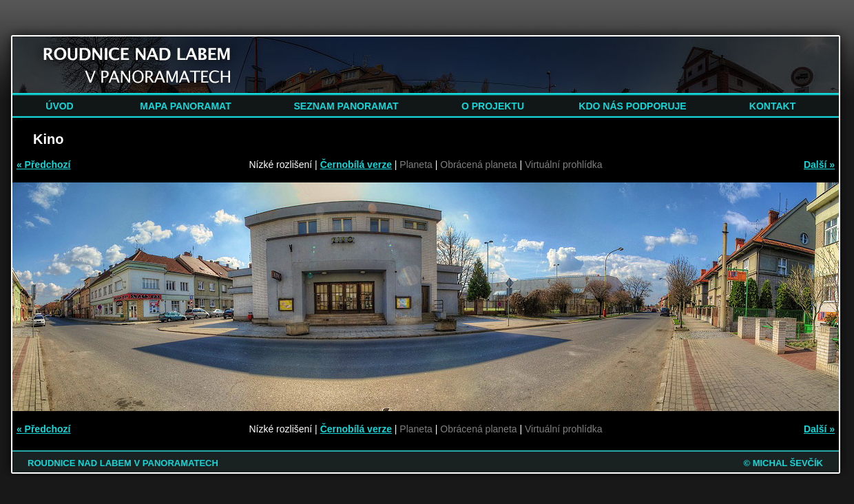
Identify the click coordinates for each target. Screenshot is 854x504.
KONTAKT (772, 106)
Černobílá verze (356, 165)
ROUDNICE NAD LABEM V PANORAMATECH (123, 463)
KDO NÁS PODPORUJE (632, 106)
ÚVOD (59, 106)
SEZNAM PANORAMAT (346, 106)
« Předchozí (44, 165)
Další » (819, 165)
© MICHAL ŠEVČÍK (783, 463)
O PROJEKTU (493, 106)
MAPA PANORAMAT (185, 106)
